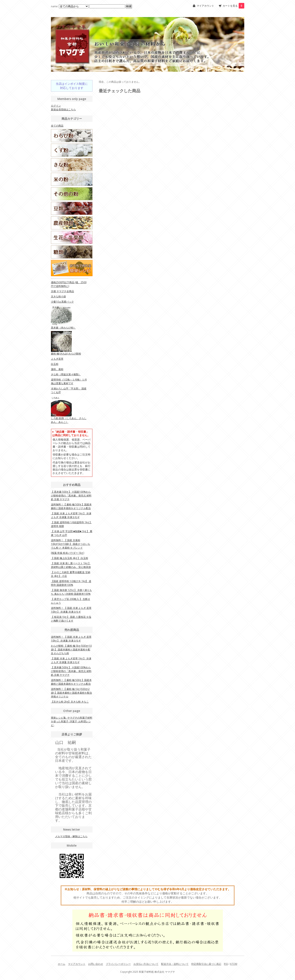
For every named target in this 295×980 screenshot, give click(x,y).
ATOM (234, 964)
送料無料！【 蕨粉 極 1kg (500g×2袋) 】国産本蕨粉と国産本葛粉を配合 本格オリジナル (72, 693)
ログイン (56, 106)
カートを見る (233, 6)
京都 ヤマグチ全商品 (62, 291)
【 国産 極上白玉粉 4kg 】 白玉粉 (70, 558)
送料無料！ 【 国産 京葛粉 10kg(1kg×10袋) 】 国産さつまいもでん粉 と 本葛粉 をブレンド (71, 544)
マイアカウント (205, 6)
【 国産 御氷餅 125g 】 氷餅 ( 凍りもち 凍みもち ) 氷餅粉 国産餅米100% (71, 592)
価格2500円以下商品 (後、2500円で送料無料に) (69, 284)
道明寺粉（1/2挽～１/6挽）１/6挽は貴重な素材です (69, 381)
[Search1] (107, 6)
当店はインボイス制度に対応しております (72, 86)
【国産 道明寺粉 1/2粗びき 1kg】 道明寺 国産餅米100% (71, 583)
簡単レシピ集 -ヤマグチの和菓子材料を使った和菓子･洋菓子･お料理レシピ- (72, 721)
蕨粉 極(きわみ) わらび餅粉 (66, 354)
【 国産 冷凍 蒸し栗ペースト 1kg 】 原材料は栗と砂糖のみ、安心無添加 (71, 565)
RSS (226, 964)
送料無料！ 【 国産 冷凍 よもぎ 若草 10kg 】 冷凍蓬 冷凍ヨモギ (71, 610)
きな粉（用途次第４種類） (66, 374)
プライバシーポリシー (118, 964)
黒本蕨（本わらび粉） (63, 328)
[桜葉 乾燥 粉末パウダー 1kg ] (68, 553)
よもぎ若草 (57, 359)
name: (70, 6)
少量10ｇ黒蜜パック (62, 302)
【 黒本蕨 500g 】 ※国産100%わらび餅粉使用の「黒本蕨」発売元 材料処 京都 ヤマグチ (71, 496)
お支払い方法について (146, 964)
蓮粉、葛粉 (57, 369)
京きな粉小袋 (58, 296)
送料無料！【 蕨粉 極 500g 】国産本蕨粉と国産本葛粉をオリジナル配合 (71, 506)
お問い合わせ (96, 964)
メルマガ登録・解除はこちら (71, 836)
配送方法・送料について (175, 964)
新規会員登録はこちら (63, 109)
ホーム (62, 964)
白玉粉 (55, 364)
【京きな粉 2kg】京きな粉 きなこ (70, 702)
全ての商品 (57, 126)
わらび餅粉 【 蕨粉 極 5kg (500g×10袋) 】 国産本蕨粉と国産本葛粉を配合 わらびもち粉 (71, 649)
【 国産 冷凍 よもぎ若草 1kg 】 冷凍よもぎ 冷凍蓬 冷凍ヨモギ (71, 515)
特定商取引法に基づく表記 (206, 964)
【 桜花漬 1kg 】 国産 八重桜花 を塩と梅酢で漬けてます (71, 619)
